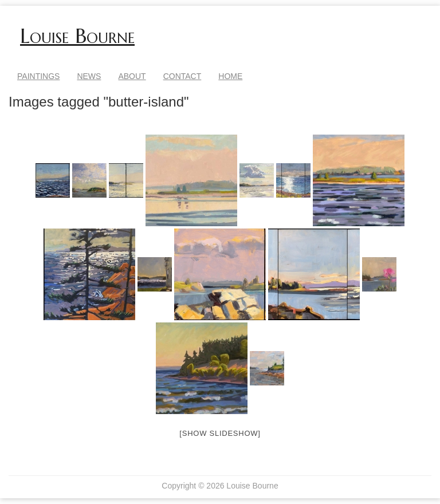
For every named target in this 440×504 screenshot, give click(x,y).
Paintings (38, 76)
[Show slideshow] (220, 433)
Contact (182, 76)
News (89, 76)
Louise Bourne (77, 36)
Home (230, 76)
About (132, 76)
